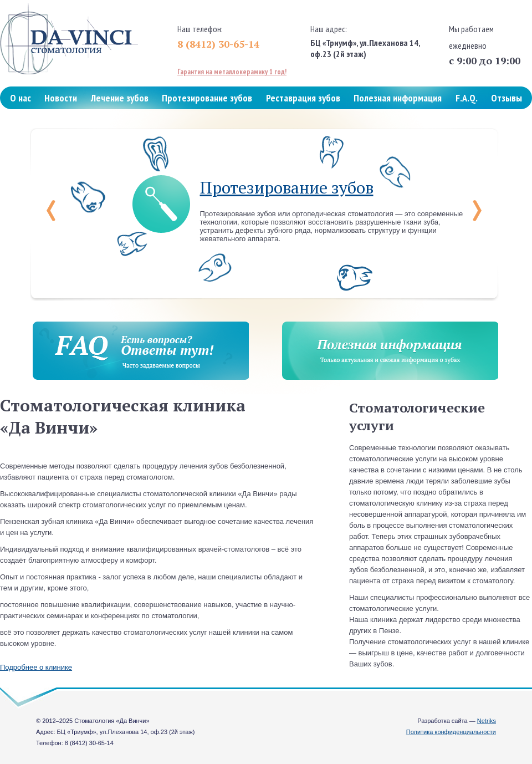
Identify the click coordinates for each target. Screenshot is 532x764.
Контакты (29, 125)
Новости (61, 98)
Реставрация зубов (303, 98)
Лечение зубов (120, 98)
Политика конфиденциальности (451, 732)
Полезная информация (398, 98)
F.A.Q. (467, 98)
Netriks (487, 721)
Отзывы (507, 98)
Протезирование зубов (207, 98)
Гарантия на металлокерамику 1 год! (232, 72)
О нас (21, 98)
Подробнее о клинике (36, 667)
